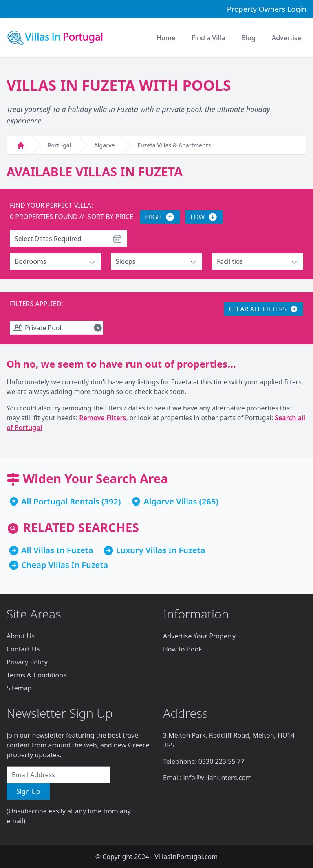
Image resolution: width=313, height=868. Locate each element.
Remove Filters (102, 418)
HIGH (160, 217)
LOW (204, 217)
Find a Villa (208, 38)
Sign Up (28, 791)
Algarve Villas (170, 501)
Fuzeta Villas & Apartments (174, 145)
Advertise (287, 38)
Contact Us (23, 649)
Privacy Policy (27, 662)
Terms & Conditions (36, 675)
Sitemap (19, 688)
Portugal (60, 145)
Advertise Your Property (199, 636)
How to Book (183, 649)
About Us (21, 636)
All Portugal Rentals (60, 501)
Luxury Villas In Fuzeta (160, 550)
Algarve (105, 145)
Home (166, 38)
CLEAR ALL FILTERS (263, 309)
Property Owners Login (267, 9)
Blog (248, 38)
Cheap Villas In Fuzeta (65, 565)
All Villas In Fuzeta (57, 550)
